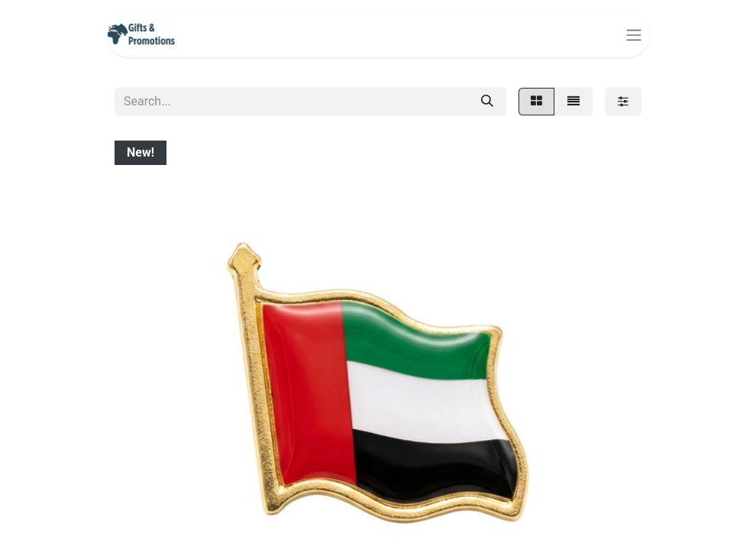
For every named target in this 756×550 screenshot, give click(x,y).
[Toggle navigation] (634, 35)
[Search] (487, 102)
